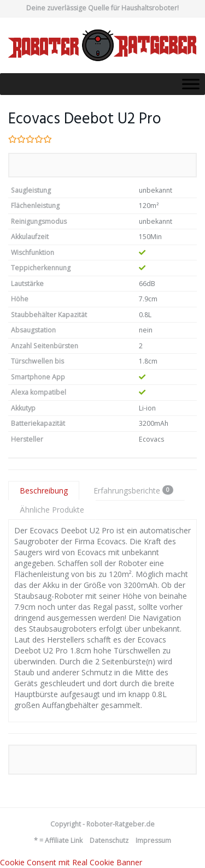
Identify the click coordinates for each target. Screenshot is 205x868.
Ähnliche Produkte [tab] (52, 510)
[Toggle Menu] (191, 84)
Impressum (153, 840)
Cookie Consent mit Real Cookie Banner (71, 862)
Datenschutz (109, 840)
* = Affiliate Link (58, 840)
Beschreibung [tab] (44, 491)
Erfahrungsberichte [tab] (133, 491)
